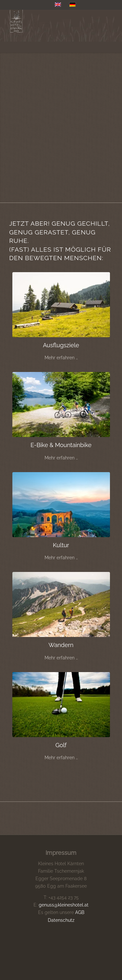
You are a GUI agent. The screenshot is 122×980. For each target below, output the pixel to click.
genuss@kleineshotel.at (64, 905)
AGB (80, 912)
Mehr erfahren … (61, 358)
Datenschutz (61, 920)
